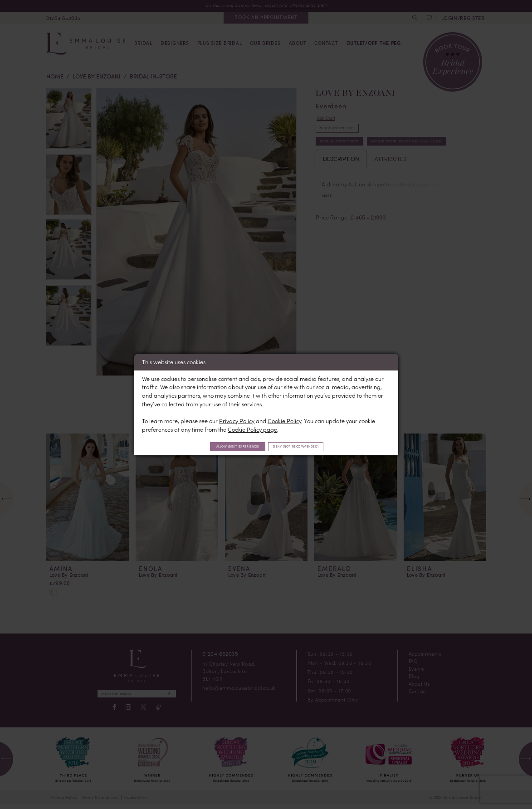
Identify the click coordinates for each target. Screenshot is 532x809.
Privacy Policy (237, 419)
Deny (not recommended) (308, 446)
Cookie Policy (284, 419)
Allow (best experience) (226, 446)
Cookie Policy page (252, 428)
